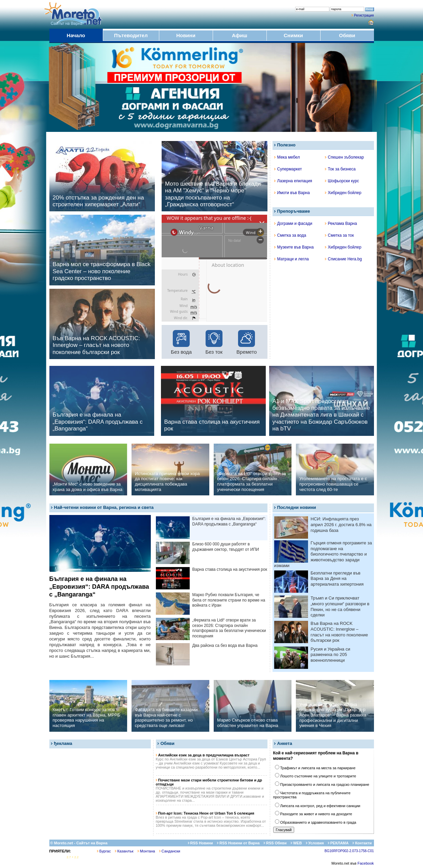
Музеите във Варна (294, 247)
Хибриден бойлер (343, 193)
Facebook (366, 863)
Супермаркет (288, 169)
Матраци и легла (292, 259)
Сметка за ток (339, 235)
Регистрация (364, 15)
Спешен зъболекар (345, 157)
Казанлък (124, 851)
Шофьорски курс (342, 181)
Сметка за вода (290, 235)
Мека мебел (287, 157)
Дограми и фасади (293, 224)
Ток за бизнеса (340, 169)
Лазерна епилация (293, 181)
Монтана (146, 851)
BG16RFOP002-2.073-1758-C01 (349, 851)
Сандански (170, 851)
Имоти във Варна (292, 193)
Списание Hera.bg (344, 259)
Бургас (104, 851)
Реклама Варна (341, 224)
